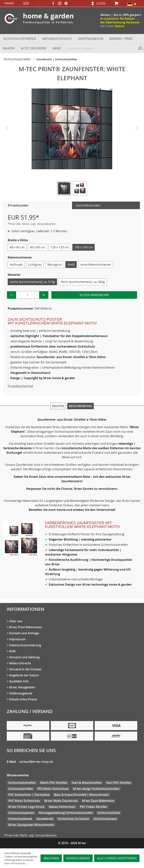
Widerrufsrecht (20, 663)
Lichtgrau (35, 265)
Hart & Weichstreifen (87, 783)
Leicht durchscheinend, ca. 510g (32, 282)
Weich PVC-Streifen (54, 783)
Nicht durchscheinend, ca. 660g (83, 282)
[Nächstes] (136, 129)
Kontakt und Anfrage (24, 633)
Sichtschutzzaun (105, 819)
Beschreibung (81, 406)
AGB (12, 651)
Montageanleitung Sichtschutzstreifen (66, 813)
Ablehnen (51, 858)
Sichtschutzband (20, 819)
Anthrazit (16, 265)
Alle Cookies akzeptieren (117, 858)
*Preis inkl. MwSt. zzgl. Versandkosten (32, 224)
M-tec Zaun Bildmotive (98, 801)
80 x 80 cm (38, 247)
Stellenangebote (21, 693)
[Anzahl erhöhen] (44, 295)
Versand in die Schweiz (25, 669)
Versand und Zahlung (24, 657)
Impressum (17, 639)
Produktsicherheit (20, 386)
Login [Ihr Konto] (101, 3)
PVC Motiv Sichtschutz (24, 801)
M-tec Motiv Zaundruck (61, 801)
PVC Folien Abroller (94, 807)
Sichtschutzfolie (109, 813)
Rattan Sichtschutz (62, 807)
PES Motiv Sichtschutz (53, 789)
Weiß (71, 265)
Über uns (16, 621)
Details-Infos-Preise (23, 699)
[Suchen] (140, 48)
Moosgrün (55, 265)
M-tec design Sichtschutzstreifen (96, 789)
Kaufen (58, 406)
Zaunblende (45, 819)
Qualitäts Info (19, 681)
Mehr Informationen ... (16, 863)
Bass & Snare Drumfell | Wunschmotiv (81, 795)
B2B (26, 3)
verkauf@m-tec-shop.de (36, 762)
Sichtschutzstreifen (22, 783)
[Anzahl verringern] (12, 295)
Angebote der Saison (24, 675)
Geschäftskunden (88, 205)
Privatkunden (18, 205)
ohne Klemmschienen (96, 265)
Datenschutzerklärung (25, 645)
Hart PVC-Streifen (119, 783)
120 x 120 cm (60, 247)
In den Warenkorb (94, 295)
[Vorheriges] (7, 129)
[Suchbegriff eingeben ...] (100, 48)
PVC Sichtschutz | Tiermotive (29, 795)
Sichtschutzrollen (21, 789)
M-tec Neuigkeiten (22, 687)
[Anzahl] (28, 295)
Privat (9, 3)
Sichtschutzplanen (21, 813)
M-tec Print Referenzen (26, 627)
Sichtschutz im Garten (73, 819)
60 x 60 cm (17, 247)
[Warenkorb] (118, 3)
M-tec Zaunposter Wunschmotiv (31, 825)
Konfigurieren (78, 858)
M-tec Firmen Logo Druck (26, 807)
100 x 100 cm (84, 247)
